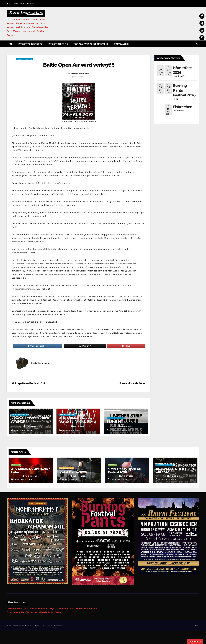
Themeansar (58, 626)
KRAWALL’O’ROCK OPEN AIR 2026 (30, 420)
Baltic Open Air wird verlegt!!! (78, 65)
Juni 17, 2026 (127, 476)
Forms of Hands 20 (132, 383)
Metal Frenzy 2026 (73, 472)
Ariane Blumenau (69, 479)
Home (197, 626)
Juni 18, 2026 (79, 476)
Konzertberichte (58, 44)
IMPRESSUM (19, 3)
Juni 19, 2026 (31, 476)
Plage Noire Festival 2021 (28, 383)
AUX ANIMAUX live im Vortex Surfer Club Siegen (78, 420)
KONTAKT (31, 3)
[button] (197, 44)
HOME (9, 3)
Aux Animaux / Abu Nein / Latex (30, 471)
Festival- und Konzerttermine (91, 44)
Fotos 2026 (16, 465)
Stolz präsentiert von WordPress (20, 626)
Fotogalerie (122, 44)
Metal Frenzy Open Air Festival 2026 (124, 471)
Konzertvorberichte (30, 44)
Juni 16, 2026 (175, 476)
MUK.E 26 (114, 421)
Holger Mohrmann (80, 73)
